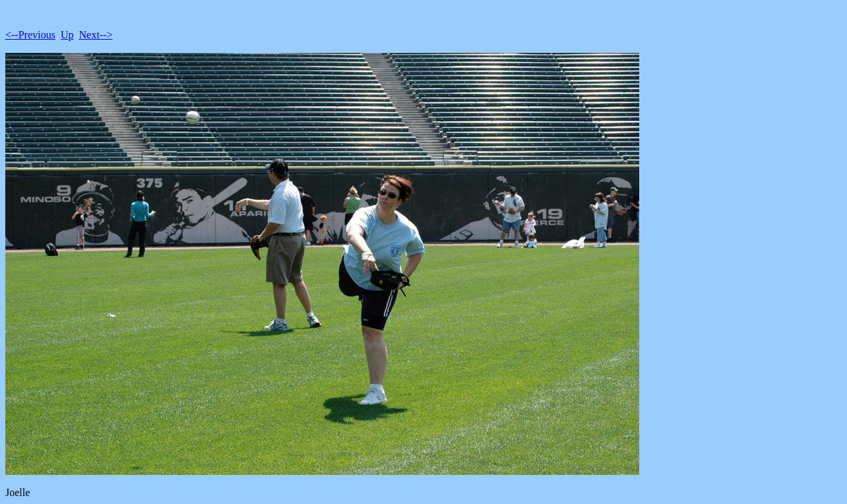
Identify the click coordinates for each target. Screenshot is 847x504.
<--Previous (30, 35)
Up (67, 35)
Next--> (96, 35)
